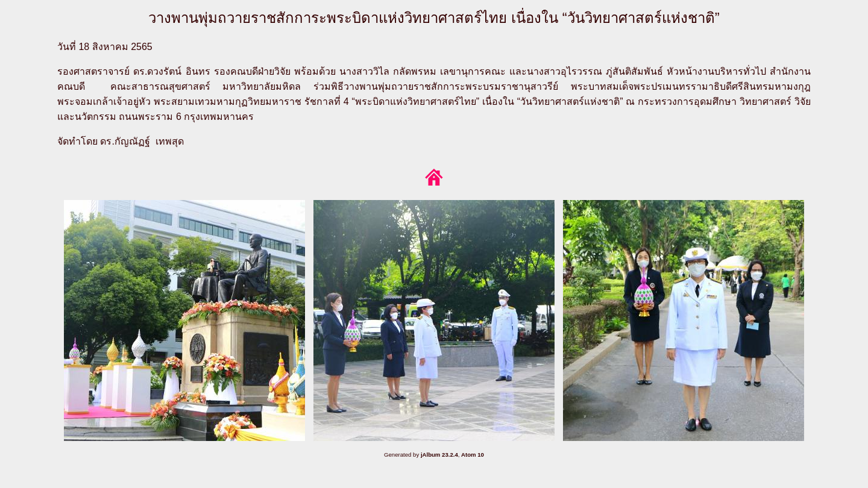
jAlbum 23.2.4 (439, 455)
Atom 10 (473, 455)
